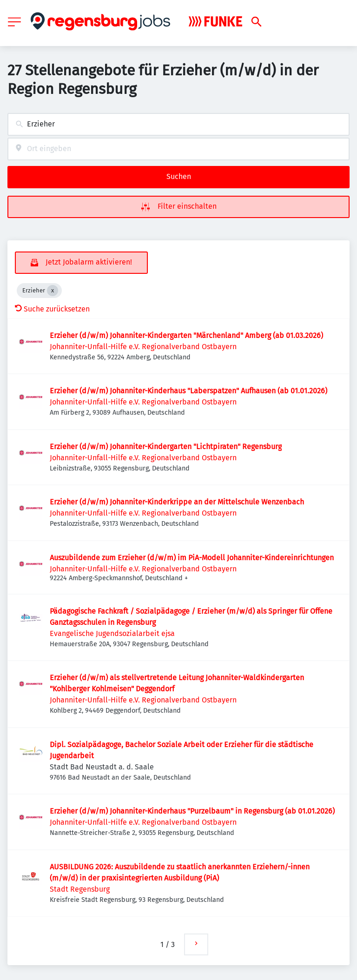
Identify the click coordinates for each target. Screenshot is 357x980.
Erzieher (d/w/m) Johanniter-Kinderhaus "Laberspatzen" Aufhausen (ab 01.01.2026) (188, 391)
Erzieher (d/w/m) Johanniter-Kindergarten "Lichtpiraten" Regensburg (166, 447)
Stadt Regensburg (80, 889)
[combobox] (178, 124)
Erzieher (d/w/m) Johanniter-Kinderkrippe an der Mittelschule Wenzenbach (177, 502)
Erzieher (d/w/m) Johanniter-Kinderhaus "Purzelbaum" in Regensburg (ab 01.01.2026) (192, 811)
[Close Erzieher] (53, 291)
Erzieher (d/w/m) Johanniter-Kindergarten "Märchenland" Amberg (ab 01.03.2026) (186, 335)
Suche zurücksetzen (52, 309)
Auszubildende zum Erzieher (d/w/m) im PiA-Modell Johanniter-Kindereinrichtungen (192, 558)
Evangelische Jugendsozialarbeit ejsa (112, 633)
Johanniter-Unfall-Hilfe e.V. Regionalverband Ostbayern (143, 347)
